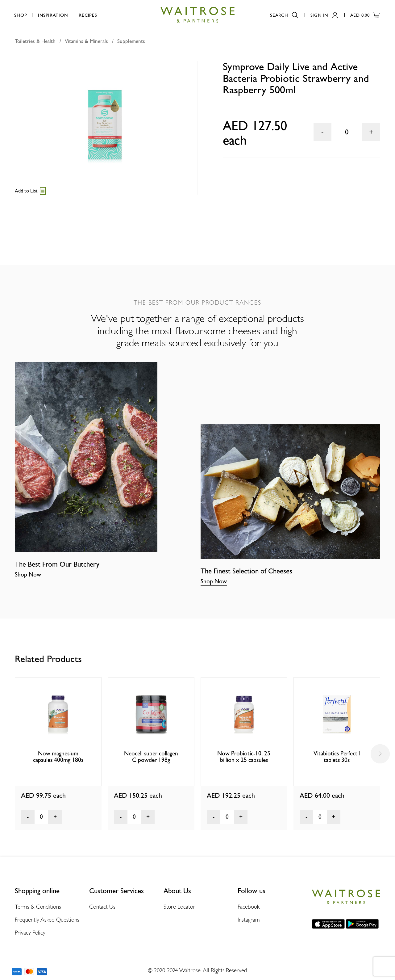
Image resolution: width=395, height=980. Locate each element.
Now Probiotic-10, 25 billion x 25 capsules (244, 757)
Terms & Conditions (38, 906)
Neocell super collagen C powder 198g (151, 757)
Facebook (248, 906)
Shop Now (28, 574)
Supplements (131, 41)
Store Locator (179, 906)
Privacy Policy (30, 932)
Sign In (324, 15)
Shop (21, 15)
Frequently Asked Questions (47, 919)
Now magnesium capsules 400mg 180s (58, 757)
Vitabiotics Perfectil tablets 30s (337, 757)
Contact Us (102, 906)
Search (284, 15)
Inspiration (53, 15)
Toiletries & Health (35, 41)
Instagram (249, 919)
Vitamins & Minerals (86, 41)
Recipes (88, 15)
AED (365, 15)
